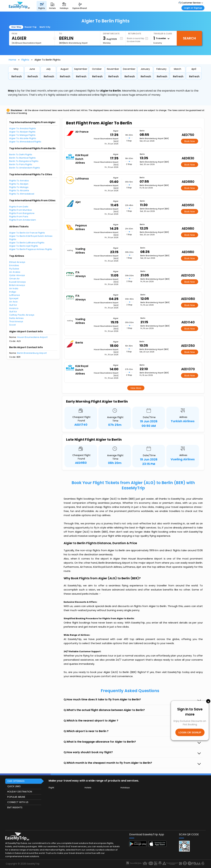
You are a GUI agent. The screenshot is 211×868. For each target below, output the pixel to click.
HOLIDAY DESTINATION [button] (20, 792)
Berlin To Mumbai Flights (22, 158)
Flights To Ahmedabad (22, 194)
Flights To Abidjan (19, 184)
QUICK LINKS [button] (14, 786)
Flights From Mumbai (21, 210)
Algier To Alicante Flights (23, 138)
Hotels (88, 788)
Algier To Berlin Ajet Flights (24, 246)
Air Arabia (15, 272)
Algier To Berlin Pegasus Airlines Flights (31, 249)
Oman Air (14, 279)
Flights (25, 60)
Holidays (125, 788)
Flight (51, 788)
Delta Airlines (16, 318)
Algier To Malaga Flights (22, 135)
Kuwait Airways (18, 282)
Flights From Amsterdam (23, 220)
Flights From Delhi (19, 207)
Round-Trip (31, 27)
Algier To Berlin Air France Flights (27, 233)
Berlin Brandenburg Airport (32, 353)
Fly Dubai (14, 269)
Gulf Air (13, 305)
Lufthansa (15, 295)
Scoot (12, 325)
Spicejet (14, 298)
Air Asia (13, 302)
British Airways (17, 285)
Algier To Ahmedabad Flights (25, 142)
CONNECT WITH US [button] (18, 802)
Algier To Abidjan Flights (22, 132)
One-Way (16, 27)
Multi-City (45, 27)
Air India (14, 288)
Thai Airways (16, 321)
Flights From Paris (19, 217)
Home (12, 60)
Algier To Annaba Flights (23, 128)
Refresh (17, 76)
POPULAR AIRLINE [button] (16, 797)
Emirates (14, 265)
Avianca (14, 308)
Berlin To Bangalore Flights (24, 161)
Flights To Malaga (19, 187)
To (60, 34)
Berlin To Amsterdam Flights (25, 168)
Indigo (13, 292)
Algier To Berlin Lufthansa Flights (27, 243)
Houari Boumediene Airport (32, 337)
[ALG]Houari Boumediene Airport (26, 43)
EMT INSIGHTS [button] (15, 807)
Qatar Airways (17, 275)
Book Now (190, 141)
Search (189, 38)
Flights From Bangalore (22, 213)
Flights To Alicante (19, 190)
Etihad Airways (17, 262)
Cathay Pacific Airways (22, 315)
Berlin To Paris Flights (21, 164)
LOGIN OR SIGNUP (190, 732)
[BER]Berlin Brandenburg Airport (73, 43)
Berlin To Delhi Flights (21, 155)
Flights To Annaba (19, 181)
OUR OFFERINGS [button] (16, 781)
